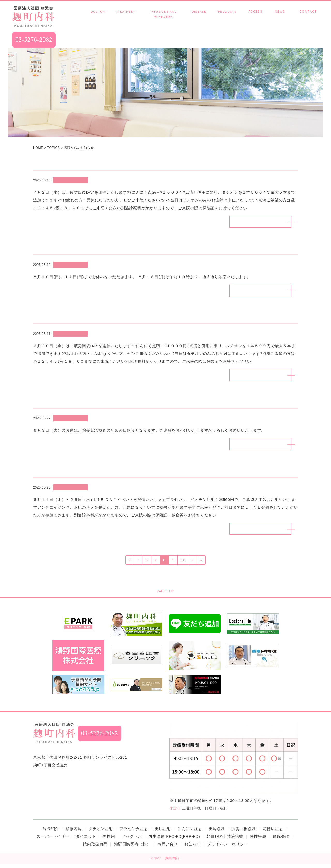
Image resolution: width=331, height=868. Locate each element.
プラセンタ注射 (134, 833)
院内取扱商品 (227, 17)
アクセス (255, 17)
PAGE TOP (165, 595)
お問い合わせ (308, 17)
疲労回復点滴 (244, 833)
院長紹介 (98, 17)
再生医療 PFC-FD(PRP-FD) (174, 840)
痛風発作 (281, 840)
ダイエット (86, 840)
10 (183, 564)
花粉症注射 (273, 833)
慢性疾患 (199, 17)
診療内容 (125, 15)
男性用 (109, 840)
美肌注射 (163, 833)
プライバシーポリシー (228, 848)
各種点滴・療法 (164, 18)
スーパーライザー (53, 840)
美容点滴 (217, 833)
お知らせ (280, 17)
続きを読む (253, 222)
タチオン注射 (101, 833)
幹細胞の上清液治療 (225, 840)
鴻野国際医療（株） (132, 848)
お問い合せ (168, 848)
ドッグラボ (132, 840)
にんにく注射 (190, 833)
